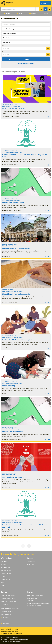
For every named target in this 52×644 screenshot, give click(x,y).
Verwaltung (30, 564)
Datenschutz (5, 604)
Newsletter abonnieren (8, 595)
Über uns (4, 576)
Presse (3, 586)
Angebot (4, 564)
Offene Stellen (5, 580)
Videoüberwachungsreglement (10, 608)
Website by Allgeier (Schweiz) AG (11, 642)
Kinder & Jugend (6, 570)
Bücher (8, 13)
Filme (21, 13)
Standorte (4, 561)
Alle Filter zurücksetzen (27, 64)
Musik (46, 13)
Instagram (6, 624)
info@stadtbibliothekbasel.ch (40, 603)
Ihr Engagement (6, 573)
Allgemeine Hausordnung (9, 601)
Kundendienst (31, 561)
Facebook (6, 618)
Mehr (48, 117)
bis (3, 52)
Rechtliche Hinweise (7, 611)
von (3, 46)
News (3, 583)
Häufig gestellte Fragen (8, 598)
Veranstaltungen (6, 567)
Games (34, 13)
